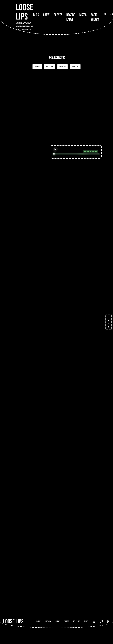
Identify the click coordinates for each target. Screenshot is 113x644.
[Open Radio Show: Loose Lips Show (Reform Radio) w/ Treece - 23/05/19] (80, 492)
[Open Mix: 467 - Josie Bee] (33, 103)
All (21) (37, 67)
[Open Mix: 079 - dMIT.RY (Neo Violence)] (33, 364)
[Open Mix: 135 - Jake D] (80, 236)
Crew (46, 15)
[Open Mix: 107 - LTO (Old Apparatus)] (33, 301)
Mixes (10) (50, 67)
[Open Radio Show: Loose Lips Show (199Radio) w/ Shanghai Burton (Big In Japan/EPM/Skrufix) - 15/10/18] (80, 557)
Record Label (71, 17)
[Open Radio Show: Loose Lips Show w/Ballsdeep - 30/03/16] (33, 492)
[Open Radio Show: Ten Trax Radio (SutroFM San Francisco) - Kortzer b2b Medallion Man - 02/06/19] (33, 427)
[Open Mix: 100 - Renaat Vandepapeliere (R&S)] (80, 299)
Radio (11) (75, 67)
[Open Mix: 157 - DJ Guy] (33, 236)
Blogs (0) (62, 67)
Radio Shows (95, 17)
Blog (36, 15)
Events (58, 15)
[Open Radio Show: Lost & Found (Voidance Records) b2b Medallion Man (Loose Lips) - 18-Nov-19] (80, 427)
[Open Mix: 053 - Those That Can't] (80, 364)
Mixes (83, 15)
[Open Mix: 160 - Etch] (80, 171)
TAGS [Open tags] (109, 322)
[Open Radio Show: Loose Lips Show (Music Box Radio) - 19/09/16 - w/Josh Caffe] (33, 557)
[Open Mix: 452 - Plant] (33, 171)
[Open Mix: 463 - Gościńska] (80, 106)
